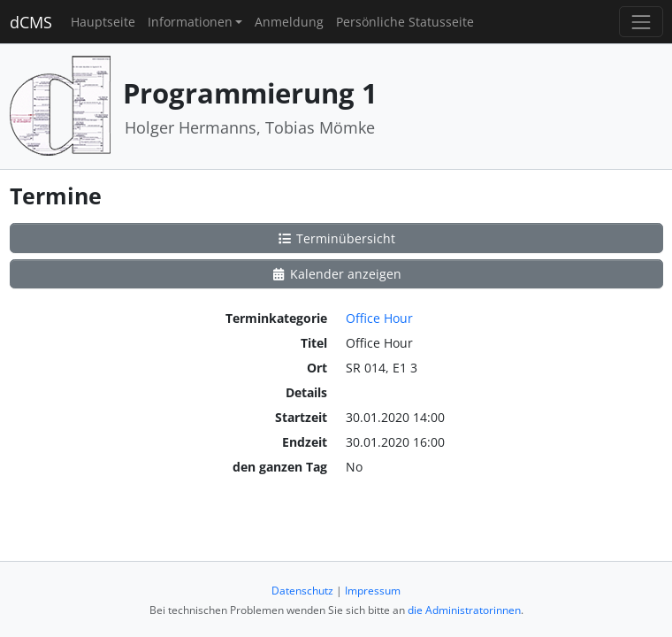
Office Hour (379, 318)
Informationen (190, 22)
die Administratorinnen (464, 610)
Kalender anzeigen (336, 274)
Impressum (373, 591)
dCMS (31, 22)
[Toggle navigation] (641, 22)
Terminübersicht (336, 238)
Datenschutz (302, 591)
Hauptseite (103, 22)
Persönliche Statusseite (405, 22)
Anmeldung (289, 22)
